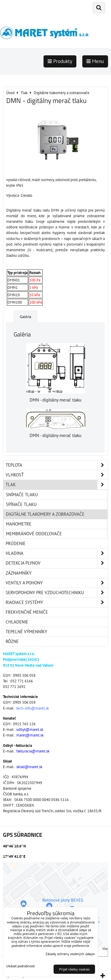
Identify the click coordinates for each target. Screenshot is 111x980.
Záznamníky (18, 573)
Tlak (57, 485)
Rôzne (12, 641)
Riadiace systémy (57, 602)
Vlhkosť (57, 475)
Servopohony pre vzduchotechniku (57, 593)
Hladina (57, 553)
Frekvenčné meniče (27, 612)
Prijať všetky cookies (74, 969)
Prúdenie (16, 543)
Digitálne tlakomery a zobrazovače (45, 514)
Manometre (19, 524)
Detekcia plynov (57, 563)
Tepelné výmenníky (26, 632)
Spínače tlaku (21, 504)
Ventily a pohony (57, 583)
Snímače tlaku (22, 495)
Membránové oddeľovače (34, 534)
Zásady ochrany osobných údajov (70, 954)
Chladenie (17, 622)
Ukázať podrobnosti (21, 966)
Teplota (57, 465)
